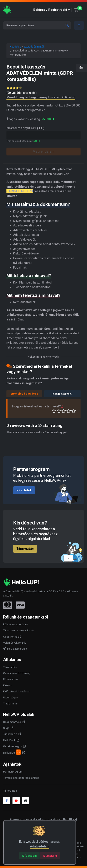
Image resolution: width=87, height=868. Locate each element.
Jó (69, 411)
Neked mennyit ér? (25, 128)
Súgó (6, 728)
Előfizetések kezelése (16, 691)
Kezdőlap (16, 47)
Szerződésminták (34, 47)
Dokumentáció (12, 722)
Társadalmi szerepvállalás (19, 630)
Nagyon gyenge (54, 411)
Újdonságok (11, 697)
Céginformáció (12, 637)
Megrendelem (44, 152)
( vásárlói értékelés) (22, 93)
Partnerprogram (13, 772)
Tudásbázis (10, 734)
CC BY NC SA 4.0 (59, 591)
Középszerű (59, 411)
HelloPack (9, 740)
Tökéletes (74, 411)
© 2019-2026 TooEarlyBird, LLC (28, 820)
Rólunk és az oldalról (16, 624)
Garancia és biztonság (17, 673)
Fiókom (8, 685)
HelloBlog (12, 752)
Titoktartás (10, 667)
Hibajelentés (11, 679)
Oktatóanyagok (13, 746)
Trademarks (10, 704)
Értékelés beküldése (24, 394)
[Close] (29, 856)
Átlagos (64, 411)
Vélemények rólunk (14, 643)
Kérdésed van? (62, 394)
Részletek (24, 490)
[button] (52, 10)
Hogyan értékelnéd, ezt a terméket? (38, 406)
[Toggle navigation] (79, 25)
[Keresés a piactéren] (37, 25)
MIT (20, 591)
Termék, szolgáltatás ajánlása (21, 778)
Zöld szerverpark (15, 649)
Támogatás (25, 549)
